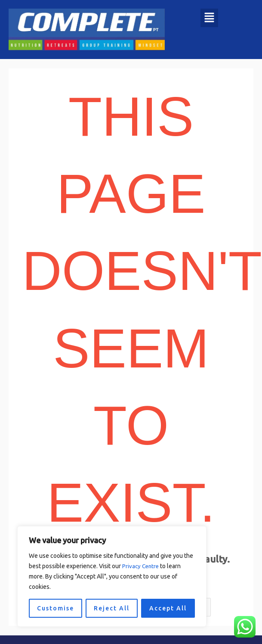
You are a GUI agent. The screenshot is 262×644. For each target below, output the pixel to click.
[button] (209, 18)
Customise (55, 608)
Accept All (168, 608)
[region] (112, 576)
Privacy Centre (142, 566)
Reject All (112, 608)
